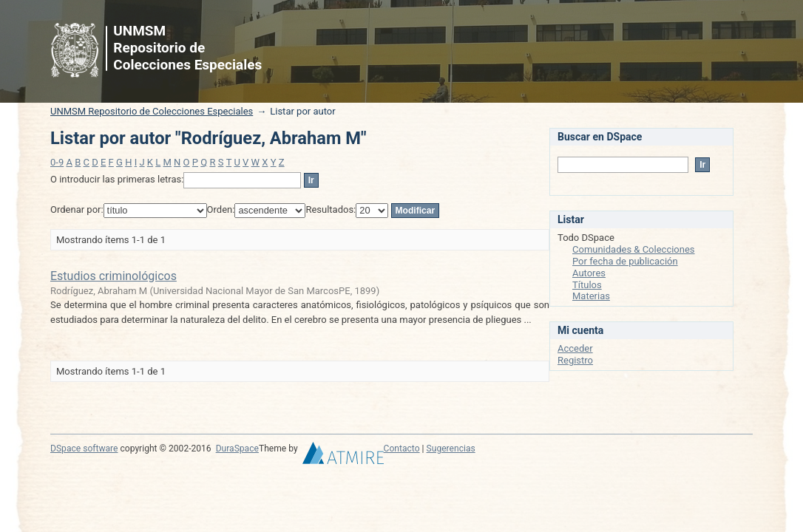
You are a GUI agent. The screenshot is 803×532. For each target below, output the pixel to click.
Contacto (402, 449)
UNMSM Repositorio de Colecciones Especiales (152, 111)
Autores (589, 273)
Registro (575, 360)
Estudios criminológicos (113, 276)
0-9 (57, 162)
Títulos (587, 285)
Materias (591, 296)
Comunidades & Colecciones (634, 249)
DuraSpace (237, 449)
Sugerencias (451, 449)
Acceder (575, 348)
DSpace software (84, 449)
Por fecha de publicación (625, 261)
